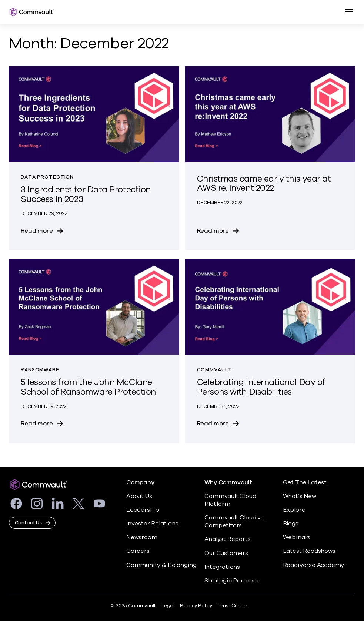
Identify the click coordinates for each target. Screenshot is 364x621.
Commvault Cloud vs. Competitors (234, 522)
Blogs (291, 524)
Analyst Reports (227, 539)
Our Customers (226, 553)
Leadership (143, 510)
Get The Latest (305, 483)
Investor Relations (152, 524)
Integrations (222, 567)
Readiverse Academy (314, 565)
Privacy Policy (196, 606)
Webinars (297, 537)
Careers (138, 551)
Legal (168, 606)
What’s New (300, 496)
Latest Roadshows (309, 551)
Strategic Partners (231, 581)
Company (140, 483)
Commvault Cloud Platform (230, 500)
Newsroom (142, 537)
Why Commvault (228, 483)
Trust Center (233, 606)
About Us (139, 496)
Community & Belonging (161, 565)
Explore (294, 510)
